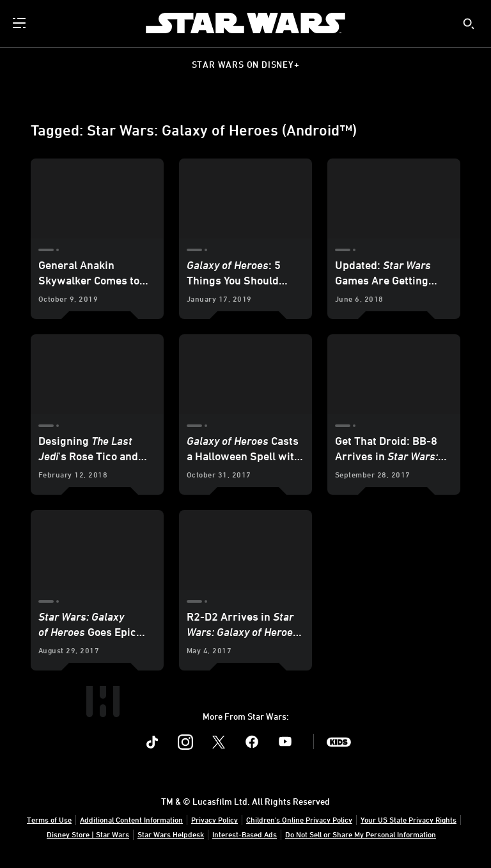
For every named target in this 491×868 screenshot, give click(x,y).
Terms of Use (49, 819)
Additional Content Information (131, 819)
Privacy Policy (214, 819)
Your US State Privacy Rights (409, 819)
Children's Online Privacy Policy (299, 819)
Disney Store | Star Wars (88, 834)
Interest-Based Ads (245, 834)
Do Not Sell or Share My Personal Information (361, 834)
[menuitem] (20, 23)
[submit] (469, 24)
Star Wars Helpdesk (171, 834)
